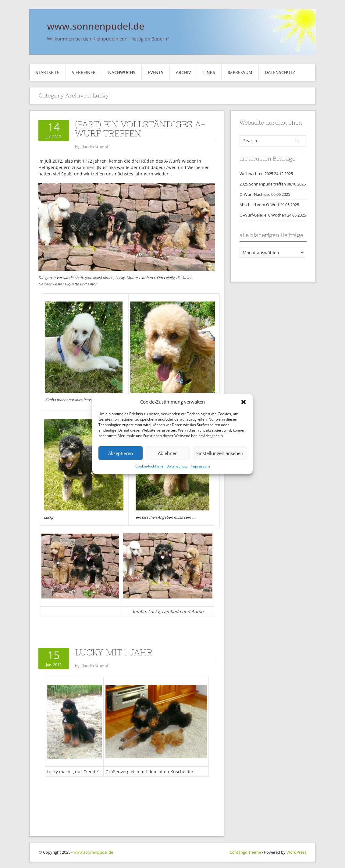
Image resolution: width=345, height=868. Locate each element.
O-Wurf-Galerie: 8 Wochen (263, 215)
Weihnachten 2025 (256, 174)
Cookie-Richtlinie (149, 466)
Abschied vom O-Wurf (259, 205)
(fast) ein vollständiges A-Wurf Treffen (140, 129)
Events (156, 72)
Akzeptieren (121, 453)
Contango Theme (245, 852)
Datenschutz (177, 466)
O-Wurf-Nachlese (255, 194)
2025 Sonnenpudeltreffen (263, 184)
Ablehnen (168, 453)
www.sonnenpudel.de (93, 852)
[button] (244, 402)
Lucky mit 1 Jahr (114, 652)
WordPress (296, 852)
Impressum (200, 466)
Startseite (48, 72)
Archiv (183, 72)
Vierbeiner (84, 72)
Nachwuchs (122, 72)
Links (209, 72)
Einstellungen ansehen (220, 453)
